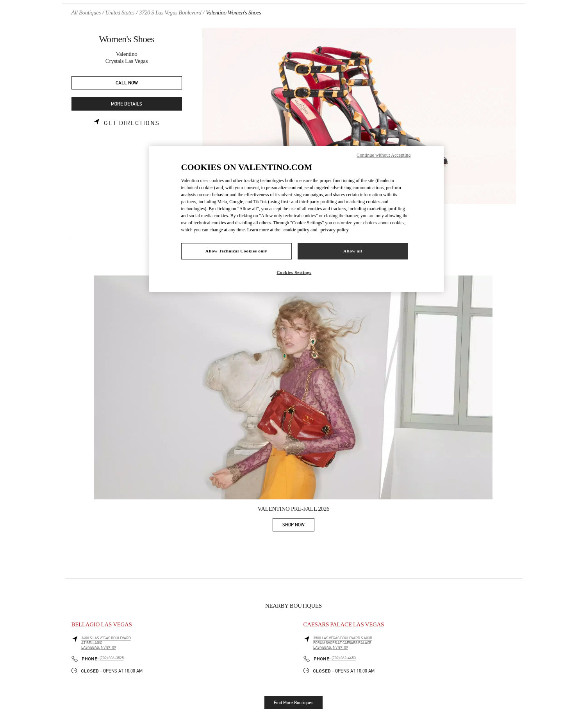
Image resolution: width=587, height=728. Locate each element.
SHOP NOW (298, 526)
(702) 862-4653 (344, 658)
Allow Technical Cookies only (236, 251)
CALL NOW (127, 83)
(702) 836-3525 (112, 658)
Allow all (353, 251)
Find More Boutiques (293, 703)
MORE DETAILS (127, 104)
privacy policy (334, 230)
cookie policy (296, 230)
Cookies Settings (294, 272)
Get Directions (132, 123)
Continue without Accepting (384, 155)
